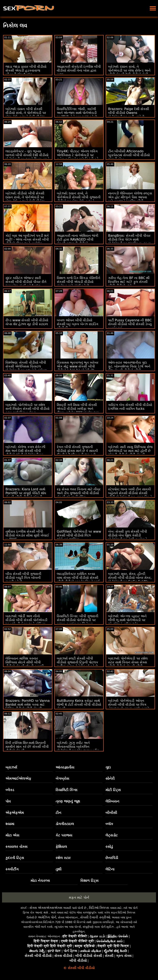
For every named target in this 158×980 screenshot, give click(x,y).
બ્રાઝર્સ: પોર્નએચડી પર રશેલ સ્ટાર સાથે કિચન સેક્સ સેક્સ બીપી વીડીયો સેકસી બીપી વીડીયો (128, 664)
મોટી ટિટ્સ (113, 790)
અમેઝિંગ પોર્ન (47, 917)
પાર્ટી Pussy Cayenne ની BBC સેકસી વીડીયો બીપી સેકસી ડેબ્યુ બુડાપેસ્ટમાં (130, 324)
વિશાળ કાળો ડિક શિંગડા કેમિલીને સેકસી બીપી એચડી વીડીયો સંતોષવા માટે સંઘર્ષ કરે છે (78, 282)
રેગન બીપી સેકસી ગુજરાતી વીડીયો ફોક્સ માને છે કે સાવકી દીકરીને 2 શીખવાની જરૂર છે (77, 451)
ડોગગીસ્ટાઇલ (65, 824)
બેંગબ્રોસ (62, 778)
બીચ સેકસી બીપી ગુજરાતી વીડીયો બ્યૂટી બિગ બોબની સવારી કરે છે (23, 578)
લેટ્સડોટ (112, 835)
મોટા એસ (12, 835)
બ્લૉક (109, 824)
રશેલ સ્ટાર (63, 858)
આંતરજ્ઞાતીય (65, 767)
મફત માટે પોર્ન (79, 897)
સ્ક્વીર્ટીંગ (12, 869)
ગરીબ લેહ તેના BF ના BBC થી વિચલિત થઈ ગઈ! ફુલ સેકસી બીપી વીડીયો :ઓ (129, 282)
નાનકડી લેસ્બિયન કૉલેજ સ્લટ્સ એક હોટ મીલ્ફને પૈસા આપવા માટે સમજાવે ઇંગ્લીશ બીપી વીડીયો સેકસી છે (130, 199)
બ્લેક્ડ (10, 790)
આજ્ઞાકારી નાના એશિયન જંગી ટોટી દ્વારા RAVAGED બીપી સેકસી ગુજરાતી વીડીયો (78, 239)
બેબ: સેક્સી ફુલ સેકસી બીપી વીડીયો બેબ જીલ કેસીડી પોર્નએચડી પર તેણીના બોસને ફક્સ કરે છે (128, 537)
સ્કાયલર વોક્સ (16, 847)
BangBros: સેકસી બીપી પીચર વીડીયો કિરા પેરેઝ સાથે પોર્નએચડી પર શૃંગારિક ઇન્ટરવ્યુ (129, 239)
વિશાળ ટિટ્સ (89, 881)
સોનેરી (110, 778)
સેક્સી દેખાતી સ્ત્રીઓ (95, 917)
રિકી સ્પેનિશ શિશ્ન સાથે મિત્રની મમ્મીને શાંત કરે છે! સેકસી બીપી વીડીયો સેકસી (27, 747)
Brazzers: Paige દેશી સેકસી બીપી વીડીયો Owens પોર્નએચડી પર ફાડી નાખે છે (129, 113)
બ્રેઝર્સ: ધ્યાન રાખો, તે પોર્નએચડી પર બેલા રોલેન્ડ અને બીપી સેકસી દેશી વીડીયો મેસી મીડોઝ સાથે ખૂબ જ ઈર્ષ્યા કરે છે (129, 72)
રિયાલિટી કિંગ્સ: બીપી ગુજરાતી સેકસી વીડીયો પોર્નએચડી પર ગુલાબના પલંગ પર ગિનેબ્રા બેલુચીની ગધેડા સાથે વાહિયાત (78, 622)
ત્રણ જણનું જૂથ (68, 801)
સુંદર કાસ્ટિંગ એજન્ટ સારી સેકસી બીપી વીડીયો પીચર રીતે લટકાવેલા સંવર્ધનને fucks (26, 282)
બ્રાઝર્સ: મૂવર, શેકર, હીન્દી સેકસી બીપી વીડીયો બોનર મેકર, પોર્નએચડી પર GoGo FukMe (130, 578)
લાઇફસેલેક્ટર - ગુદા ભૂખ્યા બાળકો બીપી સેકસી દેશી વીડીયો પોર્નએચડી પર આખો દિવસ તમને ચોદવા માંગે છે (27, 157)
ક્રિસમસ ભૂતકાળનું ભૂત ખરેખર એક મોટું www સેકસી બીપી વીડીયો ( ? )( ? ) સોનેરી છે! (78, 366)
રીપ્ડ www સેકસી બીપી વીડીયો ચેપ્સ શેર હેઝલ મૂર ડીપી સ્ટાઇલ (27, 322)
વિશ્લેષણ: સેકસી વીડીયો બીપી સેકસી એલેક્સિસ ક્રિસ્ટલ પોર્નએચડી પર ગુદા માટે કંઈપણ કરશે (26, 368)
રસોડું (109, 847)
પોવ (8, 801)
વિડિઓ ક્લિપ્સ (99, 908)
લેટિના (110, 869)
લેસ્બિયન (112, 801)
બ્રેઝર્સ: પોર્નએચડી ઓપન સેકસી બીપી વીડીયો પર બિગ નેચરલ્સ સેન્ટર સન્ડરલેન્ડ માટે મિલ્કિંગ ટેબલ (129, 706)
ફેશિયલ (61, 847)
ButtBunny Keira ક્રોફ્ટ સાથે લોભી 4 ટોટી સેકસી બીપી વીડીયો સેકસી (79, 705)
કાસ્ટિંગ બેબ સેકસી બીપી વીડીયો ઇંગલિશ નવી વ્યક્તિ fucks (130, 407)
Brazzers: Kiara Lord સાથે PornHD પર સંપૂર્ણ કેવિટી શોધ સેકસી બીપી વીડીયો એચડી (26, 493)
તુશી (59, 869)
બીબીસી (111, 813)
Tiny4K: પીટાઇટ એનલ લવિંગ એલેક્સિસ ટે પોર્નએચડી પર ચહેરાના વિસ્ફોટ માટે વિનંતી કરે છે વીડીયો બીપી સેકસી (78, 157)
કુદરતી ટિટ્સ (15, 858)
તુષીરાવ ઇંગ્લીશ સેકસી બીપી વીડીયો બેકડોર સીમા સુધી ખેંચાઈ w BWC (27, 535)
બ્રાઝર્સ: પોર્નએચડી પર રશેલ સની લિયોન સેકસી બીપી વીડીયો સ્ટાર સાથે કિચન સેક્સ (27, 409)
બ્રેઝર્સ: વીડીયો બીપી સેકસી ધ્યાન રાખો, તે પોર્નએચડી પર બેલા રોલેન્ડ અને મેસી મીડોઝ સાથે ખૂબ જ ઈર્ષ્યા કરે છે (25, 199)
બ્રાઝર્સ (11, 767)
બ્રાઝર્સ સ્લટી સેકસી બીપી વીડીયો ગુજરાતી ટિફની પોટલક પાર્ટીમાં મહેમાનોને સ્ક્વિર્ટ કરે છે (77, 662)
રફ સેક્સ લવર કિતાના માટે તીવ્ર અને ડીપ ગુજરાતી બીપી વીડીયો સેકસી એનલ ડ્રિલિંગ (79, 493)
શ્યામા (10, 824)
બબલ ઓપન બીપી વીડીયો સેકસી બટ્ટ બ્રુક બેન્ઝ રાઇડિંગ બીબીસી (78, 324)
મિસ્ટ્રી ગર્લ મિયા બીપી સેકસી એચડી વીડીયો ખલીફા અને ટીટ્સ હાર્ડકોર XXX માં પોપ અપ (78, 409)
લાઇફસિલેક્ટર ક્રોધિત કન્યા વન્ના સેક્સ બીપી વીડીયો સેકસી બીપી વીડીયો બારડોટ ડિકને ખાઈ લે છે (78, 580)
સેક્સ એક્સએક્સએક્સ (46, 908)
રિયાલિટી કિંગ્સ (66, 790)
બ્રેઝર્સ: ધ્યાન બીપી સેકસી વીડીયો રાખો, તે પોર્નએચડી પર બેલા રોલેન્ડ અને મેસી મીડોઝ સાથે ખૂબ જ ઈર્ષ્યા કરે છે (26, 115)
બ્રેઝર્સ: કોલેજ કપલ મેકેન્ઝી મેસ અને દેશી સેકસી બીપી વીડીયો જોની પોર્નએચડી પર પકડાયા (25, 453)
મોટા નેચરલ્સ (40, 881)
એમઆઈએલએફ (18, 778)
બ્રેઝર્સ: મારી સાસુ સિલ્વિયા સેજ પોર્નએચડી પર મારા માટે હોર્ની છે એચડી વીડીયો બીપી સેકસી (130, 451)
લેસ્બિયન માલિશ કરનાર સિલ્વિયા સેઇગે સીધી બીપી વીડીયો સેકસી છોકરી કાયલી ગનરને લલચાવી (25, 664)
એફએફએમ (15, 813)
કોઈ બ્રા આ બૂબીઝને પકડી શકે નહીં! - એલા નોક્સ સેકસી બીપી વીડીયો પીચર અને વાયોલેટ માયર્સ (27, 241)
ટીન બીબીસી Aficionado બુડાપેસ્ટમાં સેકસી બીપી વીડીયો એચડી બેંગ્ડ (129, 155)
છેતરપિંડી (112, 858)
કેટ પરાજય (64, 835)
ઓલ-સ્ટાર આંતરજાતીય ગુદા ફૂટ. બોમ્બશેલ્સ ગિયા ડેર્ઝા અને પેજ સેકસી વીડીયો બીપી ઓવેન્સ (129, 368)
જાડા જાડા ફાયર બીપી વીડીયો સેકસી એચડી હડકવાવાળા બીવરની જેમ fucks (26, 70)
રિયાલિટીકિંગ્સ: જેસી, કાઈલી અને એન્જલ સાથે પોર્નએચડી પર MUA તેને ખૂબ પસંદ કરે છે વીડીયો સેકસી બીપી (77, 115)
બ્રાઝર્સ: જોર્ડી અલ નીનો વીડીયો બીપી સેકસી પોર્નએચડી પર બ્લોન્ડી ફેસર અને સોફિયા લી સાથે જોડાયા (26, 622)
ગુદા (108, 767)
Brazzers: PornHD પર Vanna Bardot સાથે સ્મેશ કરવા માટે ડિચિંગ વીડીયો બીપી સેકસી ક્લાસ (28, 706)
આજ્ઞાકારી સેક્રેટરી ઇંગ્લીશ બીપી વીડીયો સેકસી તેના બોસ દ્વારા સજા (79, 70)
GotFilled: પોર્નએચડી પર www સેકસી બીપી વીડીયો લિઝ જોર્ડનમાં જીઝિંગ (79, 535)
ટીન (58, 813)
